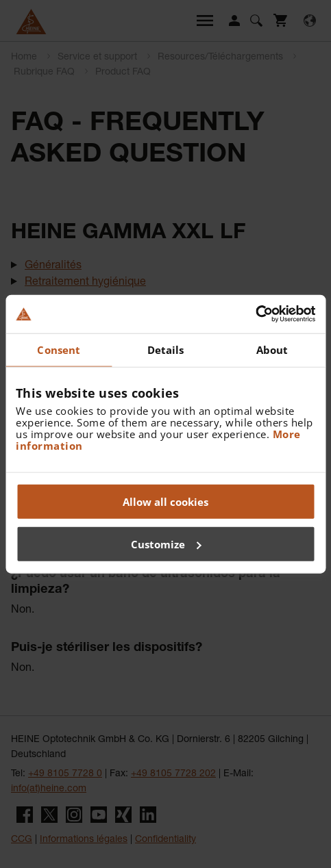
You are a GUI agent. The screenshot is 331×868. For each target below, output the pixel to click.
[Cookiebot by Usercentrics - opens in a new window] (255, 314)
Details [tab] (166, 349)
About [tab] (272, 349)
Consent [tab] (59, 349)
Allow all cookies (165, 502)
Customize (166, 544)
